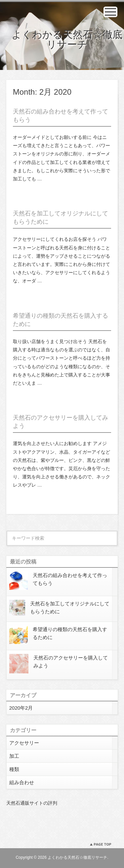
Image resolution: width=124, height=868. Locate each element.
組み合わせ (22, 782)
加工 (14, 756)
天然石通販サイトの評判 (32, 803)
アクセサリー (24, 743)
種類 (14, 769)
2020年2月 (21, 708)
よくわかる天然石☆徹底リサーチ (67, 39)
